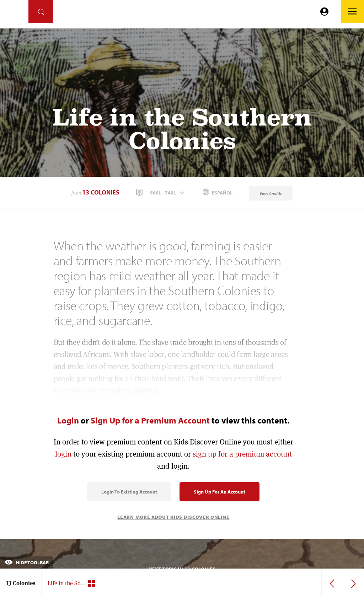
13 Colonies (101, 192)
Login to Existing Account (129, 492)
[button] (161, 193)
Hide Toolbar (27, 563)
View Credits (271, 193)
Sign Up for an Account (220, 492)
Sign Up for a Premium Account (150, 420)
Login (68, 420)
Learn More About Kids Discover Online (173, 517)
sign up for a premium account (242, 454)
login (63, 454)
